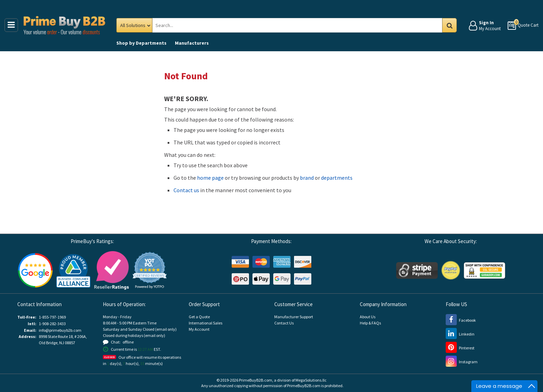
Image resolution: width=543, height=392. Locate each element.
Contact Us (284, 323)
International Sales (206, 323)
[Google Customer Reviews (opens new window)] (35, 270)
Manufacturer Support (294, 317)
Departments (141, 43)
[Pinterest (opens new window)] (460, 348)
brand (307, 178)
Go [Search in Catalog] (449, 25)
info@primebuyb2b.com (60, 330)
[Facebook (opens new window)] (461, 320)
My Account (199, 329)
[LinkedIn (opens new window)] (460, 334)
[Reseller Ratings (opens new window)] (112, 270)
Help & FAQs (370, 323)
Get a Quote (199, 317)
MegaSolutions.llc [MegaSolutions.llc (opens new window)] (311, 380)
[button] (150, 270)
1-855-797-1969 (52, 317)
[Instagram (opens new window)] (462, 362)
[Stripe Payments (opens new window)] (417, 270)
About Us (368, 317)
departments (337, 178)
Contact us (186, 190)
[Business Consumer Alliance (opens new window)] (73, 270)
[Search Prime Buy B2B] (303, 25)
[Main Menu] (11, 25)
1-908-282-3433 (52, 324)
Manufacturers (192, 43)
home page (210, 178)
